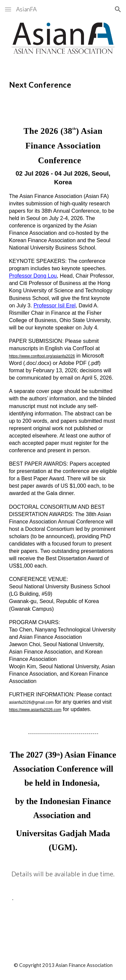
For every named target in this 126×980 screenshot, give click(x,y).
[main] (63, 84)
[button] (8, 9)
